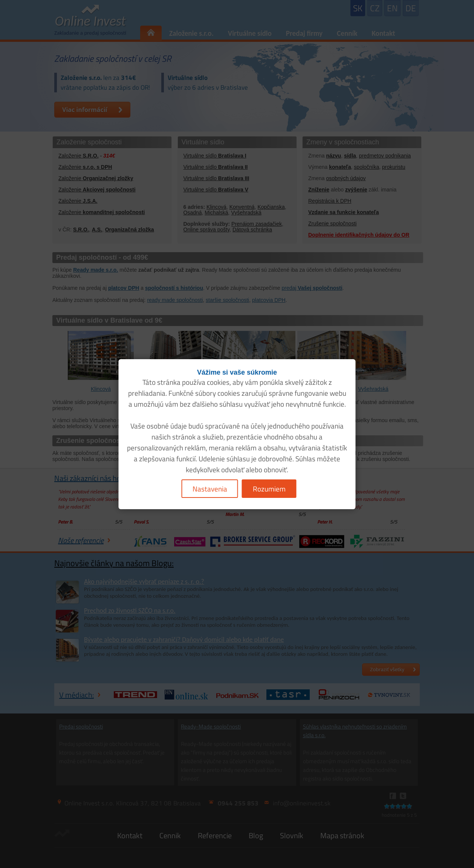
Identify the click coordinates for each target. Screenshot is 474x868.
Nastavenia (210, 489)
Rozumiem (269, 489)
